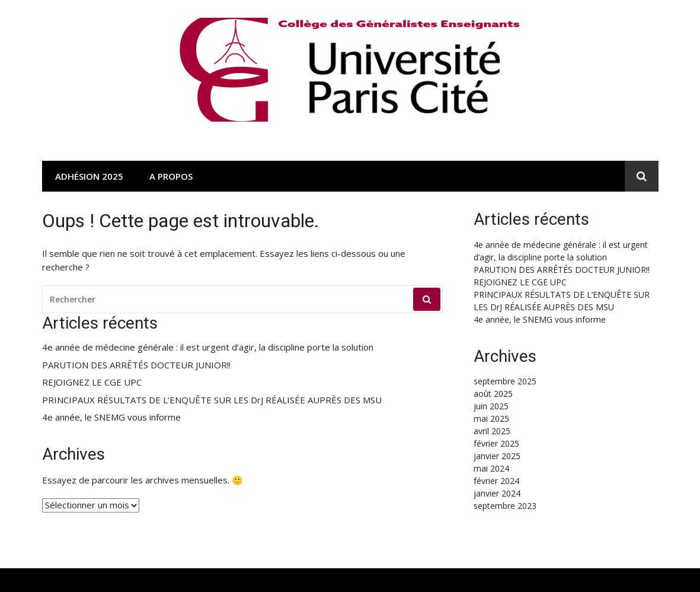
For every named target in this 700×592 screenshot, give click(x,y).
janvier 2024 (497, 493)
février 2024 (496, 481)
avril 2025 (492, 431)
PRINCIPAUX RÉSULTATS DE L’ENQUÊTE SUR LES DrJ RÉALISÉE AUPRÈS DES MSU (212, 400)
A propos (171, 176)
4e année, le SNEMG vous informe (111, 417)
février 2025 (496, 443)
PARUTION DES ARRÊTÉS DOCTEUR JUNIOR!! (136, 365)
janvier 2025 (497, 456)
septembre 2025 (505, 381)
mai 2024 (491, 468)
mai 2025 (491, 418)
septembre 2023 (505, 506)
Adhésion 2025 (89, 176)
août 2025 (493, 394)
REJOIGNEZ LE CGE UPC (92, 382)
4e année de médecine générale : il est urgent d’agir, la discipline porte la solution (208, 347)
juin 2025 (491, 406)
